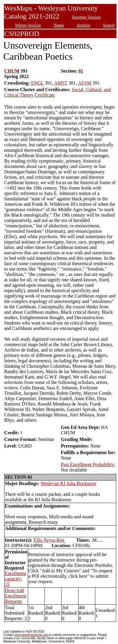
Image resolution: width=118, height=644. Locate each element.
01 (81, 71)
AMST (61, 83)
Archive (83, 25)
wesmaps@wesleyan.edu (32, 635)
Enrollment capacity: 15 (16, 579)
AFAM (84, 83)
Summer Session (86, 17)
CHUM (12, 71)
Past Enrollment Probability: (88, 464)
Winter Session (28, 25)
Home (59, 25)
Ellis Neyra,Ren (49, 540)
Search (109, 25)
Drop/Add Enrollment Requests (16, 596)
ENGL (37, 83)
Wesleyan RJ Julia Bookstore (69, 483)
